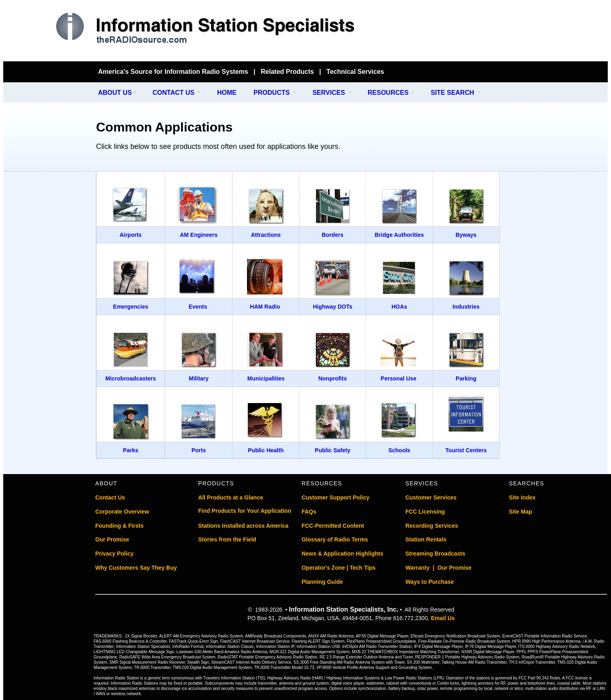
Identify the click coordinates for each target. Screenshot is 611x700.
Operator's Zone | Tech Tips (338, 568)
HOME (227, 93)
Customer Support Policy (335, 497)
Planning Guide (322, 582)
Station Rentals (426, 539)
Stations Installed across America (243, 526)
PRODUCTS (272, 93)
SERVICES (329, 93)
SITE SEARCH (452, 93)
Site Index (522, 497)
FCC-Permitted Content (333, 526)
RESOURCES (388, 93)
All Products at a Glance (231, 497)
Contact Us (110, 497)
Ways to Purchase (429, 582)
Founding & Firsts (119, 526)
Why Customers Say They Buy (136, 568)
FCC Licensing (425, 512)
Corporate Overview (122, 512)
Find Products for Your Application (245, 511)
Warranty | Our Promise (438, 568)
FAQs (309, 512)
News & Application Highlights (342, 554)
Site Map (521, 512)
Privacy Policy (114, 554)
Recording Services (432, 526)
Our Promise (112, 539)
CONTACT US (174, 93)
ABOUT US (115, 93)
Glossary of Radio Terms (335, 539)
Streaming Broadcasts (435, 554)
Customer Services (431, 497)
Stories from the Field (227, 539)
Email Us (443, 618)
